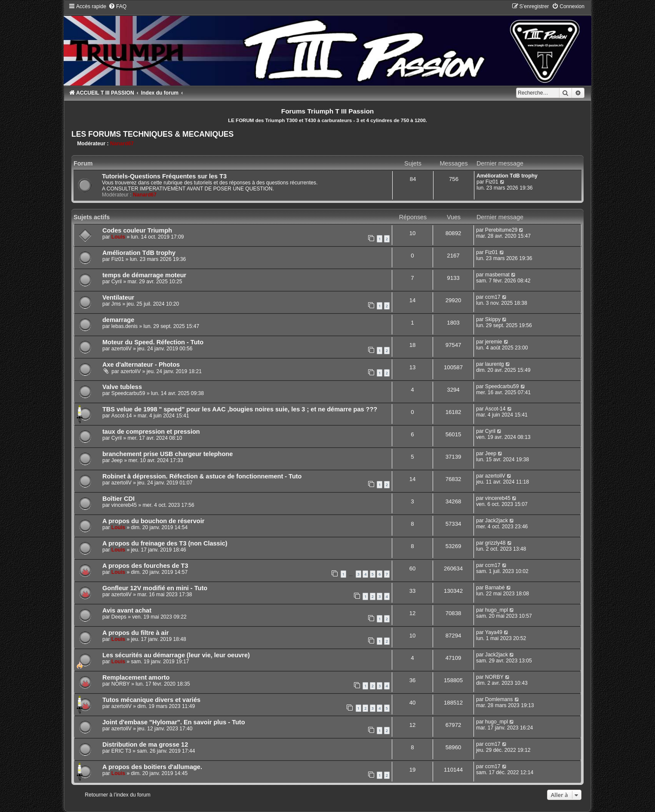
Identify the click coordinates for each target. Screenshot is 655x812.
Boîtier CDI (118, 499)
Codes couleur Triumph (137, 230)
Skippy (493, 319)
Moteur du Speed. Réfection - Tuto (153, 342)
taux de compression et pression (151, 432)
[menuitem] (117, 6)
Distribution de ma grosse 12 (145, 745)
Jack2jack (497, 521)
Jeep (117, 460)
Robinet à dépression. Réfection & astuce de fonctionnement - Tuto (202, 476)
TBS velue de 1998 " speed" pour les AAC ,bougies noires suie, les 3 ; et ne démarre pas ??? (240, 409)
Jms (116, 304)
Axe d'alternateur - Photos (141, 365)
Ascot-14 (122, 416)
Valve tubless (122, 387)
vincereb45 (124, 505)
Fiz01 (492, 182)
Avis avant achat (127, 610)
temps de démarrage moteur (144, 275)
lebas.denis (125, 326)
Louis (118, 237)
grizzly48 (495, 543)
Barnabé (495, 588)
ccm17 (493, 297)
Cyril (117, 282)
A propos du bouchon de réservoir (153, 521)
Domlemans (499, 699)
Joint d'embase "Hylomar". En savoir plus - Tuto (174, 722)
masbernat (497, 275)
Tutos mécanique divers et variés (151, 700)
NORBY (121, 684)
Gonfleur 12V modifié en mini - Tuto (155, 588)
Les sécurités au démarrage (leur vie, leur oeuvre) (176, 655)
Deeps (119, 617)
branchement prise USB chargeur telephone (168, 454)
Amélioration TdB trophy (507, 176)
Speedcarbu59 (128, 393)
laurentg (495, 364)
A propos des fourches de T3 (145, 566)
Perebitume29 (501, 230)
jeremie (494, 342)
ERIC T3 (121, 751)
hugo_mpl (497, 610)
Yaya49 (494, 632)
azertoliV (121, 349)
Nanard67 (122, 144)
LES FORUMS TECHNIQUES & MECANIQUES (152, 134)
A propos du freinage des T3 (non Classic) (165, 543)
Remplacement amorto (136, 677)
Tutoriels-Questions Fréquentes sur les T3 (164, 176)
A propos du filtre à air (135, 633)
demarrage (118, 320)
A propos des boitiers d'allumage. (152, 767)
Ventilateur (118, 297)
